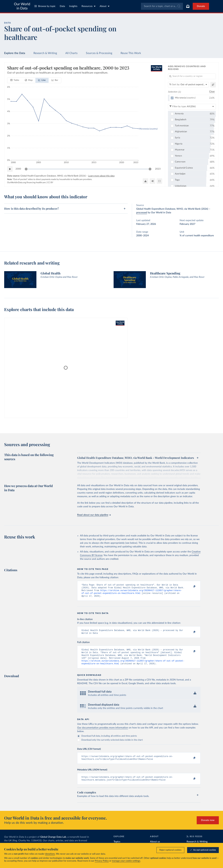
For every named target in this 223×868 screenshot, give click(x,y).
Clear (212, 92)
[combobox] (162, 6)
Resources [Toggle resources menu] (89, 6)
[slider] (26, 169)
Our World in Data (22, 6)
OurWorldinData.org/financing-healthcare (26, 182)
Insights (73, 6)
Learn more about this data (101, 176)
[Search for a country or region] (192, 76)
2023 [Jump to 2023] (158, 169)
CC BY (50, 182)
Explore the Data (15, 53)
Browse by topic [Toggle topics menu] (45, 6)
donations (50, 854)
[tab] (15, 80)
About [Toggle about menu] (105, 6)
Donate (201, 6)
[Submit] (179, 6)
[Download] (145, 181)
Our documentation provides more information (103, 732)
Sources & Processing (99, 53)
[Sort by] (188, 85)
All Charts (71, 53)
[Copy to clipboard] (191, 587)
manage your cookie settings (126, 861)
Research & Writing (45, 53)
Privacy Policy (102, 861)
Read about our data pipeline (94, 515)
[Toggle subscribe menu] (188, 6)
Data (62, 6)
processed (142, 213)
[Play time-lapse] (10, 169)
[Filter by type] (192, 107)
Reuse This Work (131, 53)
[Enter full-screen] (159, 181)
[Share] (152, 181)
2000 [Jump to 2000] (18, 169)
